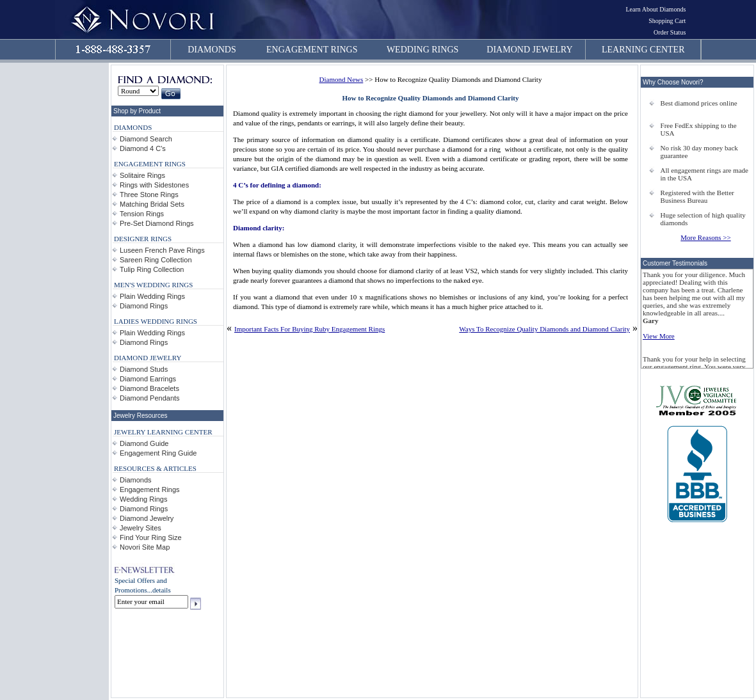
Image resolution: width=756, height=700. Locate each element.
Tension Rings (142, 214)
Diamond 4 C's (143, 148)
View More (659, 336)
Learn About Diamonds (655, 9)
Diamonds (136, 480)
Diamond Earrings (148, 379)
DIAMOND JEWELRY (529, 50)
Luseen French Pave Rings (162, 250)
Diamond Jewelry (147, 518)
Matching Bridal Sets (152, 204)
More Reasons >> (705, 237)
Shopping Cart (667, 21)
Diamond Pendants (150, 398)
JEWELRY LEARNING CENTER (163, 432)
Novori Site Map (145, 547)
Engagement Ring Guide (158, 453)
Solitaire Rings (142, 175)
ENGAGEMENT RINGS (312, 50)
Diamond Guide (144, 443)
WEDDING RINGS (422, 50)
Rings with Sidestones (154, 185)
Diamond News (342, 79)
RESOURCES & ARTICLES (155, 468)
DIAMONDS (212, 50)
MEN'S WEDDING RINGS (153, 285)
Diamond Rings (144, 306)
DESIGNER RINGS (143, 239)
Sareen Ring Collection (156, 260)
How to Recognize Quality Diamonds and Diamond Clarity (431, 98)
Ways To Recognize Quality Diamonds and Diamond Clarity (544, 329)
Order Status (670, 32)
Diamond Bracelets (149, 388)
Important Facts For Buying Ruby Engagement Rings (310, 329)
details (162, 590)
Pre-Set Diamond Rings (157, 223)
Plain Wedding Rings (152, 296)
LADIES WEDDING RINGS (156, 321)
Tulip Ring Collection (152, 269)
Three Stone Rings (149, 195)
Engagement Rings (150, 489)
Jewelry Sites (141, 528)
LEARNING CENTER (643, 50)
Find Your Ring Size (151, 537)
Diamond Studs (144, 369)
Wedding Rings (143, 499)
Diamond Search (146, 139)
